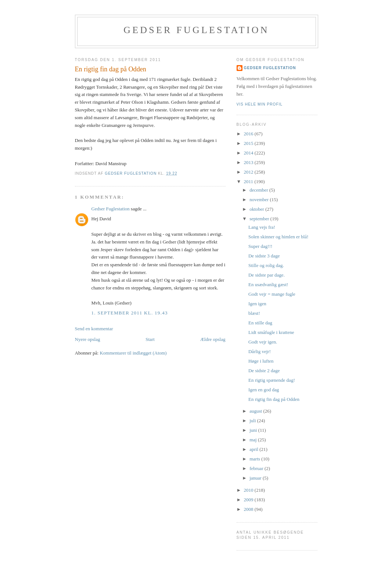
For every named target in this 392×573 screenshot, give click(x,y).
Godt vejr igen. (263, 342)
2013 (249, 162)
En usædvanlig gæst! (268, 284)
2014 (249, 153)
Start (150, 339)
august (256, 411)
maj (254, 440)
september (260, 219)
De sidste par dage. (267, 275)
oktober (257, 209)
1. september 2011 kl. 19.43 (130, 313)
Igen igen (257, 304)
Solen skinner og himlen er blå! (278, 237)
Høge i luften (261, 361)
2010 (249, 490)
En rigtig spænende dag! (272, 380)
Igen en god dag (264, 390)
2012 (249, 172)
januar (256, 478)
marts (255, 459)
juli (253, 421)
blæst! (254, 313)
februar (257, 468)
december (259, 190)
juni (254, 430)
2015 (249, 143)
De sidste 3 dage (264, 256)
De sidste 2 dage (264, 371)
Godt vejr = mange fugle (272, 294)
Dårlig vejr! (260, 351)
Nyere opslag (88, 339)
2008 (249, 509)
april (254, 449)
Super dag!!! (260, 246)
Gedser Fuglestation (196, 30)
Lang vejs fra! (262, 227)
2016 (249, 134)
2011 (249, 181)
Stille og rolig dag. (266, 265)
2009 (249, 500)
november (260, 200)
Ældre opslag (213, 339)
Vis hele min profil (260, 104)
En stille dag (260, 323)
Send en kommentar (94, 329)
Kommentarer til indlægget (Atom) (133, 353)
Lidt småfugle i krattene (271, 332)
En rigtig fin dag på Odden (274, 399)
